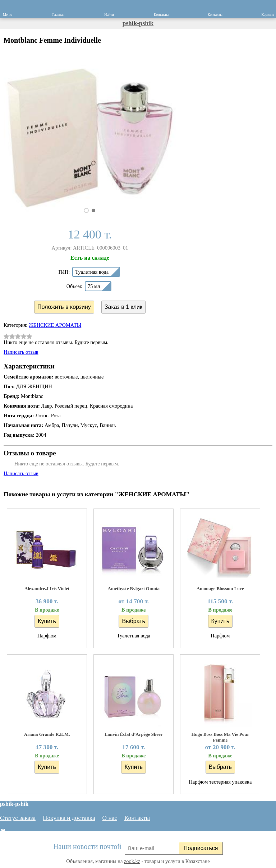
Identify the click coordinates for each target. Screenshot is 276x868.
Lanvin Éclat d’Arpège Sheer (134, 734)
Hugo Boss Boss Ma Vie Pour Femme (220, 737)
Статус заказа (18, 818)
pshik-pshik (138, 23)
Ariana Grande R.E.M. (47, 734)
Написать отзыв (21, 352)
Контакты (137, 818)
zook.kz (132, 861)
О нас (110, 818)
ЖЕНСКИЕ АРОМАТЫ (55, 325)
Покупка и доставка (69, 818)
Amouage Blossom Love (220, 588)
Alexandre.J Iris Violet (47, 588)
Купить (47, 621)
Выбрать (133, 621)
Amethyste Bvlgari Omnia (134, 588)
